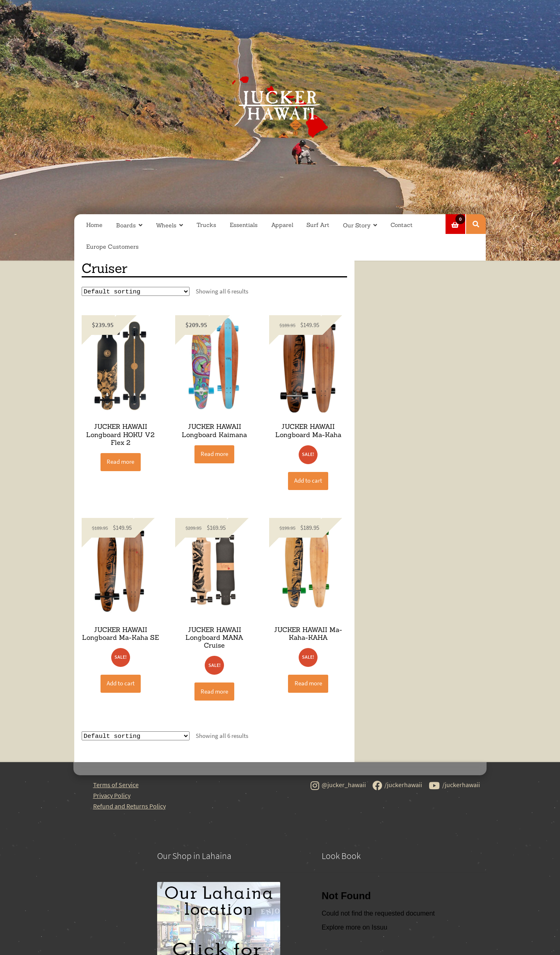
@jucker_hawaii (338, 786)
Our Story (357, 225)
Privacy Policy (112, 796)
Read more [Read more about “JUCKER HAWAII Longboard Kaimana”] (214, 454)
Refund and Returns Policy (129, 807)
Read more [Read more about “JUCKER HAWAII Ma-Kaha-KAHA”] (308, 684)
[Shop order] (136, 292)
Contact (402, 225)
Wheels (166, 225)
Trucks (206, 225)
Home (94, 225)
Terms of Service (116, 786)
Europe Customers (112, 247)
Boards (126, 225)
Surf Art (318, 225)
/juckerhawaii (398, 786)
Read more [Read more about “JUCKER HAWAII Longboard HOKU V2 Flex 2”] (120, 462)
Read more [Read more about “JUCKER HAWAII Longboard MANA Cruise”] (214, 692)
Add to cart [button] (308, 481)
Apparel (282, 225)
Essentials (244, 225)
